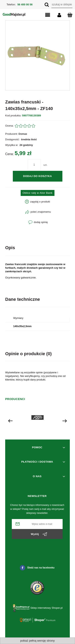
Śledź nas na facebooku (37, 568)
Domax (23, 134)
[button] (44, 15)
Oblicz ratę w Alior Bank (37, 193)
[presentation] (10, 421)
